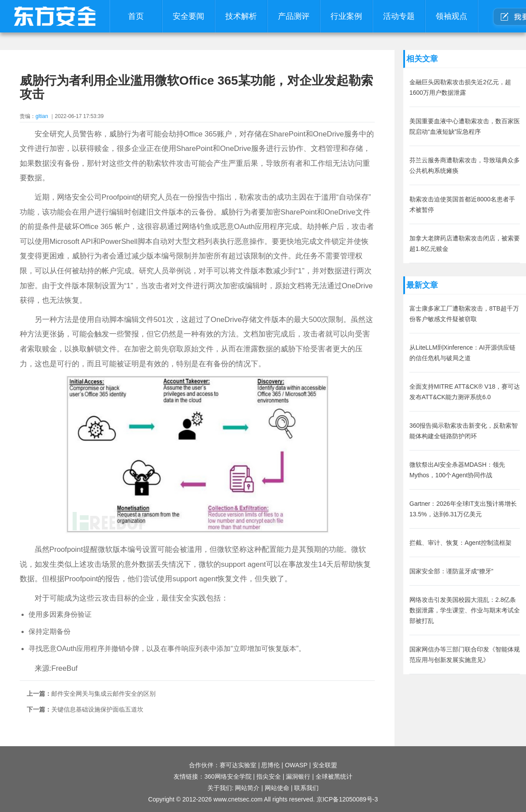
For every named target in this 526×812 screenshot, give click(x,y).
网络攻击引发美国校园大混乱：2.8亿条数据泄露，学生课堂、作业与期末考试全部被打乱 (465, 610)
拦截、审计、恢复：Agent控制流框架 (460, 543)
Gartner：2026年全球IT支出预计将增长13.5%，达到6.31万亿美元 (463, 509)
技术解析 (241, 16)
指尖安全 (269, 776)
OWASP (296, 765)
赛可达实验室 (238, 765)
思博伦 (270, 765)
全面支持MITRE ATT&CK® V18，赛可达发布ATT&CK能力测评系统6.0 (465, 392)
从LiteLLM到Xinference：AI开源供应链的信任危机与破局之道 (462, 353)
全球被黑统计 (334, 776)
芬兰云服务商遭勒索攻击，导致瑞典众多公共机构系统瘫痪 (465, 165)
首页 (136, 16)
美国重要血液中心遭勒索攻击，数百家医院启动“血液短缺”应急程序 (465, 126)
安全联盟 (325, 765)
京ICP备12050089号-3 (347, 799)
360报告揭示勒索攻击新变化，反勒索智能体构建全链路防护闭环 (464, 431)
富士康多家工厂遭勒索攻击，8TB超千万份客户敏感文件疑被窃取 (464, 314)
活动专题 (399, 16)
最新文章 (422, 285)
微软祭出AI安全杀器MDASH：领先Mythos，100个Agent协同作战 (457, 470)
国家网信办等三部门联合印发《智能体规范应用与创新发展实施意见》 (465, 655)
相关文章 (422, 59)
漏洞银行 (298, 776)
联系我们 (306, 788)
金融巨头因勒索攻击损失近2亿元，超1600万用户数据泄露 (460, 87)
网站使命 (277, 788)
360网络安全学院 (228, 776)
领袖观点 (451, 16)
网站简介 (247, 788)
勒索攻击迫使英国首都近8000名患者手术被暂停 (462, 204)
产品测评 (294, 16)
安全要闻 (188, 16)
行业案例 (346, 16)
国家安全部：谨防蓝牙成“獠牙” (451, 571)
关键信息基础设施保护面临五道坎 (97, 709)
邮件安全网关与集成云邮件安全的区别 (103, 694)
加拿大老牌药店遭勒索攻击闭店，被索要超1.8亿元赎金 (465, 243)
